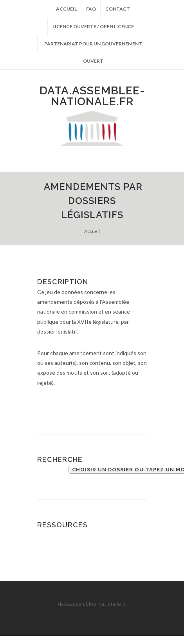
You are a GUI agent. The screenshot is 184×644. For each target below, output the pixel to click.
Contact (118, 9)
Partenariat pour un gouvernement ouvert (93, 47)
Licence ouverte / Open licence (93, 26)
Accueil (66, 9)
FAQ (91, 9)
